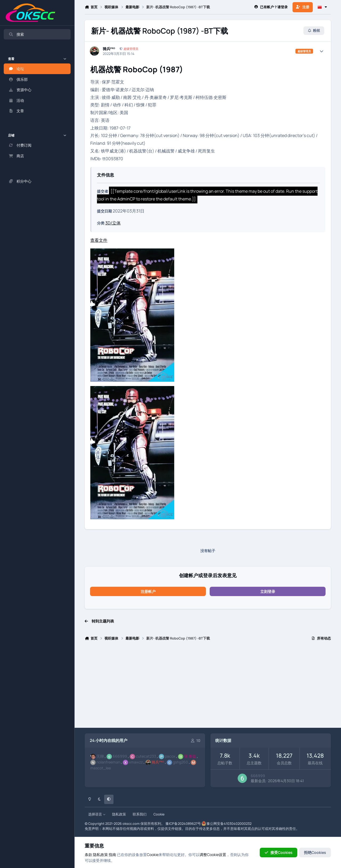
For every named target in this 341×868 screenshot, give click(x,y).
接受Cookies (279, 852)
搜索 (16, 34)
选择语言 (97, 814)
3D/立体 (113, 223)
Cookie (159, 814)
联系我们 (140, 814)
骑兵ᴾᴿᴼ (109, 49)
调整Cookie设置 (213, 855)
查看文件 (99, 240)
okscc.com (131, 824)
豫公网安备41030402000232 (229, 824)
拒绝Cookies (315, 852)
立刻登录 (268, 591)
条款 (88, 855)
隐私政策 (119, 814)
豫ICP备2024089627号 (183, 824)
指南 (112, 855)
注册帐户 (148, 591)
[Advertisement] (208, 687)
